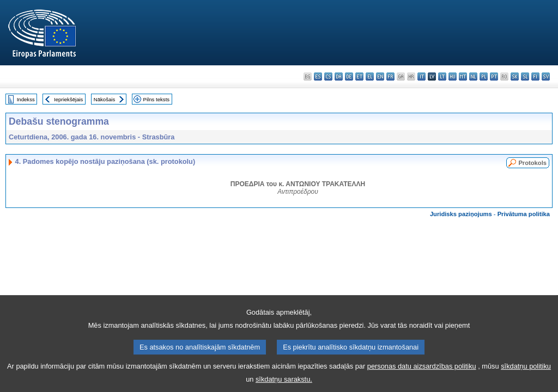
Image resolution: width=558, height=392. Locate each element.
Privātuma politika (524, 214)
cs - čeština (328, 76)
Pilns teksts (157, 99)
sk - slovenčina (515, 76)
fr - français (390, 76)
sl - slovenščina (525, 76)
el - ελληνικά (370, 76)
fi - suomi (535, 76)
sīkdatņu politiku (526, 373)
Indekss (26, 99)
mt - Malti (463, 76)
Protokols (532, 163)
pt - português (494, 76)
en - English (380, 76)
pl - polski (484, 76)
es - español (318, 76)
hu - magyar (453, 76)
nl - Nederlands (473, 76)
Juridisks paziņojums (461, 214)
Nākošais (104, 99)
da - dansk (339, 76)
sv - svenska (546, 76)
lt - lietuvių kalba (442, 76)
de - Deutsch (349, 76)
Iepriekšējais (68, 99)
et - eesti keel (359, 76)
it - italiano (421, 76)
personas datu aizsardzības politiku (422, 373)
